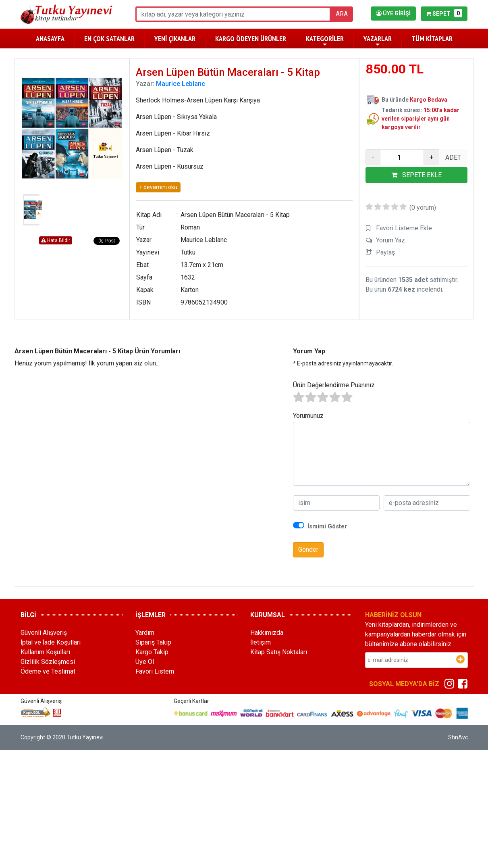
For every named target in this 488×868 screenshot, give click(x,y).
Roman (190, 227)
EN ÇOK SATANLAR (109, 39)
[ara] (233, 14)
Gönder (308, 550)
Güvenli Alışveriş (44, 633)
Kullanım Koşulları (45, 652)
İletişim (261, 642)
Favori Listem (155, 671)
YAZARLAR (378, 41)
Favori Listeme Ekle (404, 228)
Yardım (145, 633)
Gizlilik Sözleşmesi (48, 662)
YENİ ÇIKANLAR (175, 39)
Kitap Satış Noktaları (279, 652)
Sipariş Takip (153, 642)
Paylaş (385, 252)
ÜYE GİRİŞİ (393, 13)
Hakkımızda (267, 633)
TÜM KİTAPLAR (432, 39)
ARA (342, 14)
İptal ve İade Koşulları (51, 642)
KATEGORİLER (325, 41)
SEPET (444, 13)
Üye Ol (145, 662)
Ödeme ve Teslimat (48, 671)
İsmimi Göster (327, 526)
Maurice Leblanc (181, 84)
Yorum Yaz (390, 240)
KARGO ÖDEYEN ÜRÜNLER (251, 39)
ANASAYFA (50, 39)
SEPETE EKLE (416, 175)
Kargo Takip (152, 652)
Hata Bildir (56, 240)
